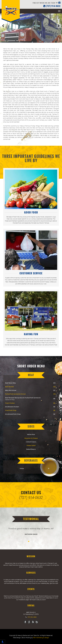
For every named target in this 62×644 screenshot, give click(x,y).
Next (59, 26)
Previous (3, 26)
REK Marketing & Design (41, 638)
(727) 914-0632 (52, 6)
